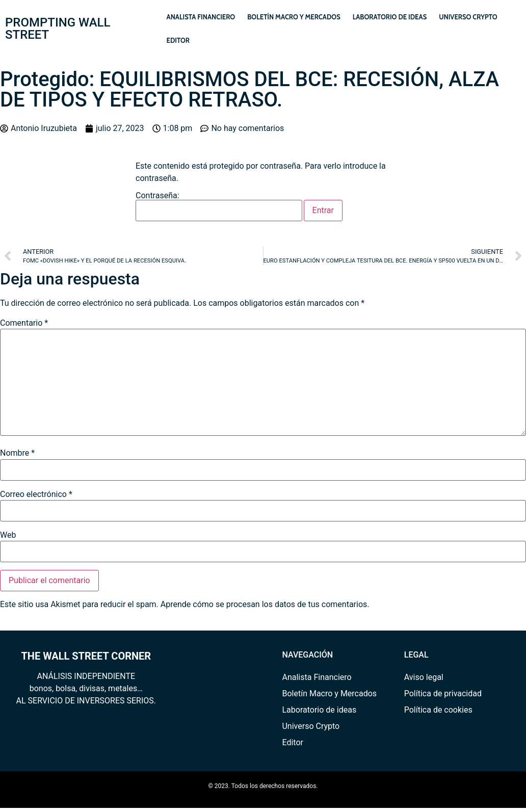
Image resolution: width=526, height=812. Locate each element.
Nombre (17, 453)
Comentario (24, 323)
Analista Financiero (201, 17)
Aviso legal (424, 677)
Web (8, 535)
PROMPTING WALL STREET (58, 29)
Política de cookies (438, 710)
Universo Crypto (468, 17)
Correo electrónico (36, 494)
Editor (178, 40)
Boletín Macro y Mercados (294, 17)
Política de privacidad (443, 693)
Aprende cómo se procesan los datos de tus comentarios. (265, 604)
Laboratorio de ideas (390, 17)
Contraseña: (219, 206)
